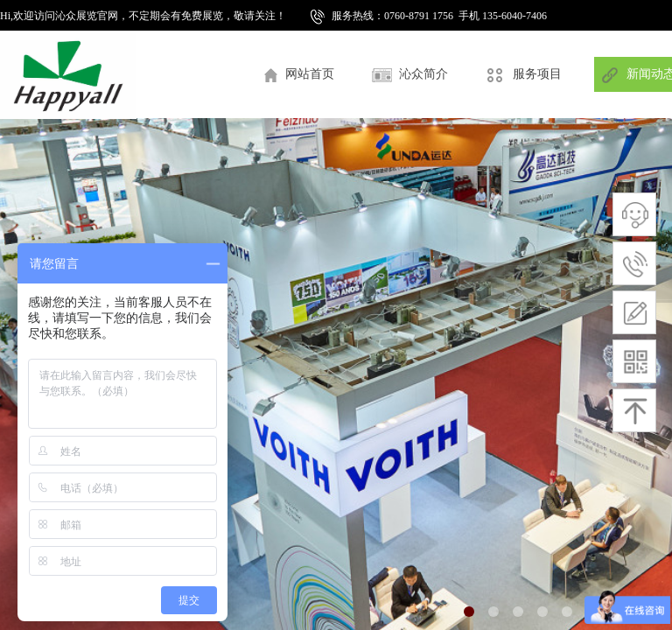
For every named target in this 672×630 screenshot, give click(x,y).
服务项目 (537, 74)
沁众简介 (423, 74)
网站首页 (310, 74)
